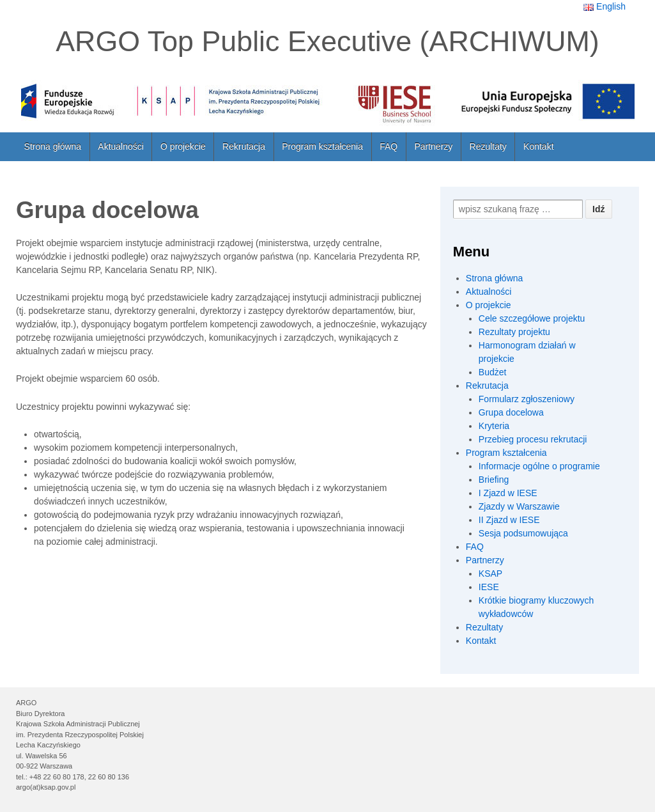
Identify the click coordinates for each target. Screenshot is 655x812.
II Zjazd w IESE (509, 520)
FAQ (389, 146)
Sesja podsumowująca (523, 533)
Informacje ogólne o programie (539, 466)
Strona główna (53, 146)
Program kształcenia (322, 146)
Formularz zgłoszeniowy (527, 399)
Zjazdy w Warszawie (519, 506)
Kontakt (538, 146)
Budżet (493, 372)
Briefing (494, 480)
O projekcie (183, 146)
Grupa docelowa (511, 412)
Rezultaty (488, 146)
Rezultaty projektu (514, 332)
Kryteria (494, 426)
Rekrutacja (244, 146)
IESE (489, 587)
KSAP (490, 574)
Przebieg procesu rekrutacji (533, 439)
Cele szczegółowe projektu (532, 318)
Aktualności (121, 146)
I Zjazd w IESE (508, 493)
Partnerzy (433, 146)
